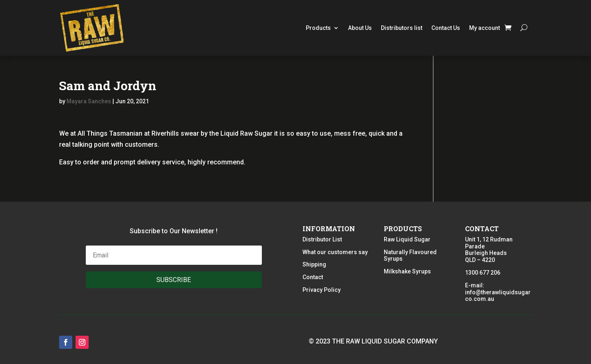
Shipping (314, 264)
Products (318, 28)
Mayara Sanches (89, 101)
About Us (360, 28)
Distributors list (402, 28)
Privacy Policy (322, 290)
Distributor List (322, 239)
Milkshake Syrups (407, 271)
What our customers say (335, 252)
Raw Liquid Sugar (407, 239)
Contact (313, 277)
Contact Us (446, 28)
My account (484, 28)
